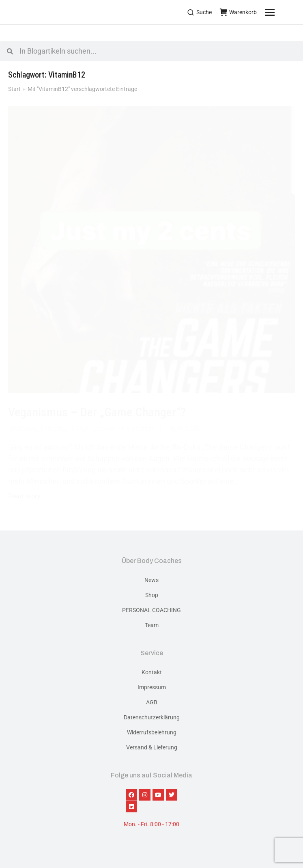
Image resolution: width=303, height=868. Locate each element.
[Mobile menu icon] (280, 12)
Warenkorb (238, 12)
